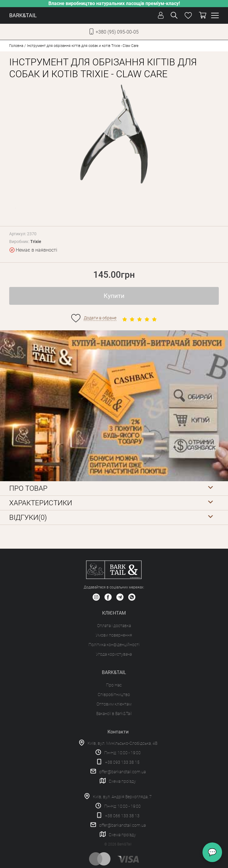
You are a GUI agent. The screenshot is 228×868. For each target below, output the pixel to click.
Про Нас (114, 685)
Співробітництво (114, 695)
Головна (16, 46)
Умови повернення (114, 635)
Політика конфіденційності (114, 645)
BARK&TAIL (23, 15)
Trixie (36, 242)
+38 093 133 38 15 (122, 762)
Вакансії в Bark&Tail (114, 714)
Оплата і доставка (114, 626)
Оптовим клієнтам (114, 704)
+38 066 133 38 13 (122, 816)
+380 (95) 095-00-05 (117, 32)
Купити (114, 296)
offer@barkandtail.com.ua (122, 772)
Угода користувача (114, 654)
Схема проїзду (122, 781)
